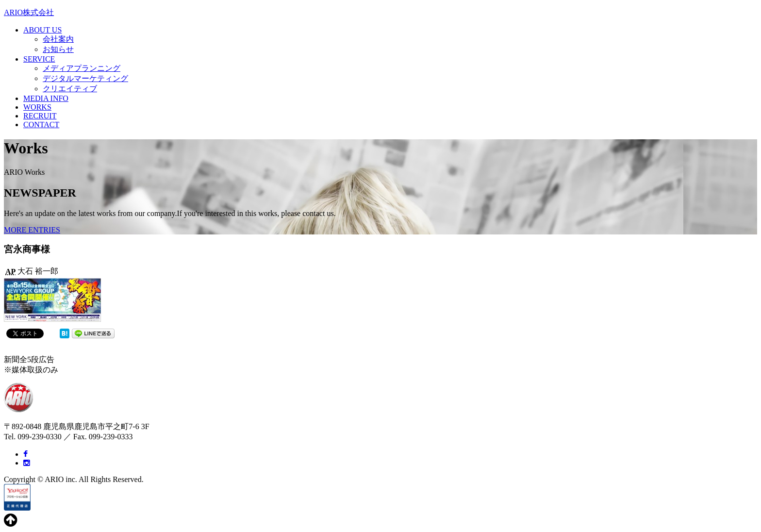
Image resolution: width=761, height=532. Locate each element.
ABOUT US (42, 30)
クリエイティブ (70, 89)
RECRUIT (40, 116)
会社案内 (58, 39)
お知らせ (58, 49)
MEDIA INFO (46, 98)
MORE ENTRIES (32, 230)
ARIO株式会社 (29, 12)
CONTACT (41, 125)
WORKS (37, 107)
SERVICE (39, 59)
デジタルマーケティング (85, 78)
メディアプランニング (82, 68)
